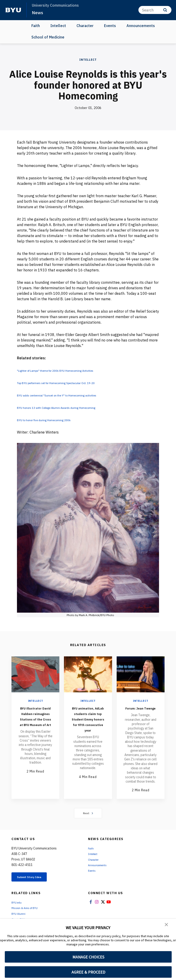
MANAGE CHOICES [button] (88, 957)
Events (110, 26)
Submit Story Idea (35, 883)
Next (88, 819)
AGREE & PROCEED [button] (88, 972)
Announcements (141, 26)
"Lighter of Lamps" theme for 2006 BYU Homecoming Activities (71, 370)
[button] (167, 925)
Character (85, 26)
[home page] (13, 10)
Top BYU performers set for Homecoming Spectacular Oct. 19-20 (72, 383)
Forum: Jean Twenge (140, 711)
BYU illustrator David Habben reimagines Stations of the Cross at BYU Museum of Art (36, 722)
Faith (36, 26)
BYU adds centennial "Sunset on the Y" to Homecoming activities (72, 395)
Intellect (58, 26)
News (38, 12)
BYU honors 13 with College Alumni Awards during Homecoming (71, 407)
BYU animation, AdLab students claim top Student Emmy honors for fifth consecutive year (88, 727)
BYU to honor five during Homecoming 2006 (54, 420)
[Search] (155, 10)
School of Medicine (48, 37)
